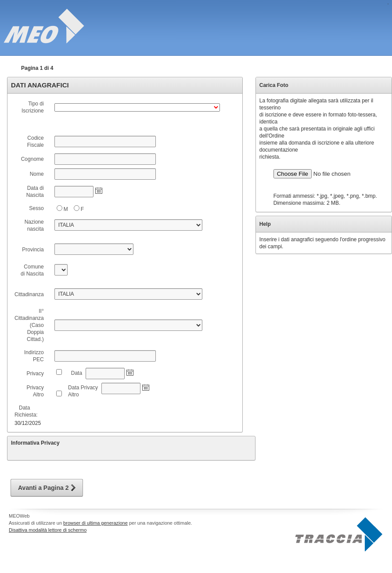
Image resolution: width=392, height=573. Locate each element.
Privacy (35, 374)
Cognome (32, 159)
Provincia (33, 250)
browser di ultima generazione (95, 523)
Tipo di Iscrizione (33, 107)
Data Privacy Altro (83, 391)
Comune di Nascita (31, 270)
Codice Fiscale (36, 141)
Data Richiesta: (26, 411)
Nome (35, 174)
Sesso (34, 208)
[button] (47, 488)
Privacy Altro (35, 391)
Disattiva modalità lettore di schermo (48, 530)
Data (75, 373)
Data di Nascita (33, 192)
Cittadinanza (29, 294)
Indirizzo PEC (34, 356)
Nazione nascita (34, 225)
